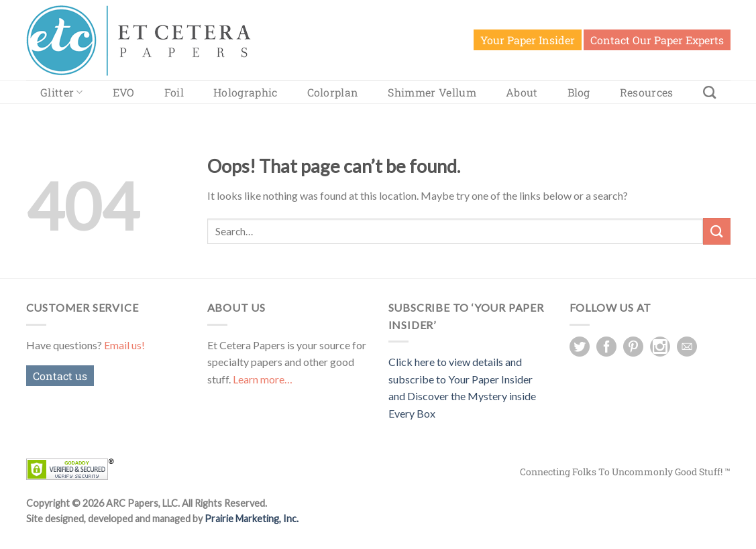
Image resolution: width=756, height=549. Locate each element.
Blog (579, 92)
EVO (124, 92)
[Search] (709, 92)
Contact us (60, 376)
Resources (647, 92)
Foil (174, 92)
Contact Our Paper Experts (657, 40)
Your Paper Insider (528, 40)
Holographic (246, 92)
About (522, 92)
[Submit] (716, 231)
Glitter (62, 92)
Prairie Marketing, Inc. (252, 518)
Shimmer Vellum (432, 92)
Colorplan (333, 92)
